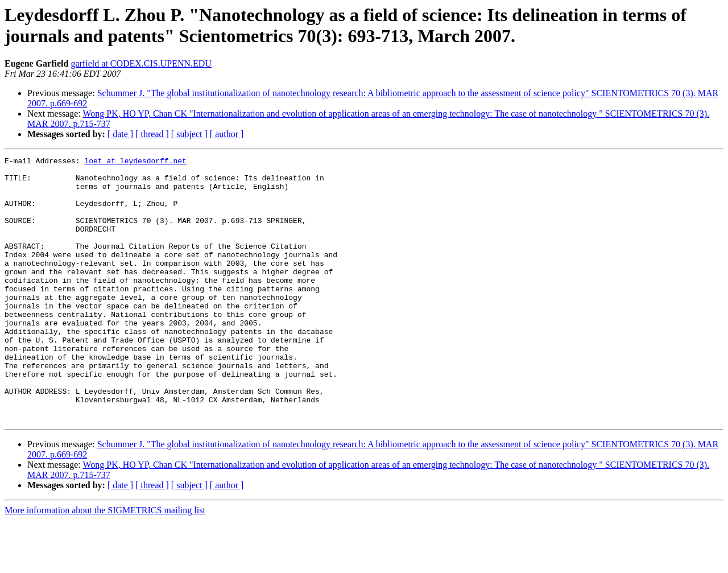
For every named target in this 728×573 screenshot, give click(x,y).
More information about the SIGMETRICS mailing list (105, 563)
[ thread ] (152, 134)
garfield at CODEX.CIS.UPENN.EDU (141, 63)
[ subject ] (189, 134)
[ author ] (227, 134)
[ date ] (120, 134)
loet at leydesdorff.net (135, 162)
